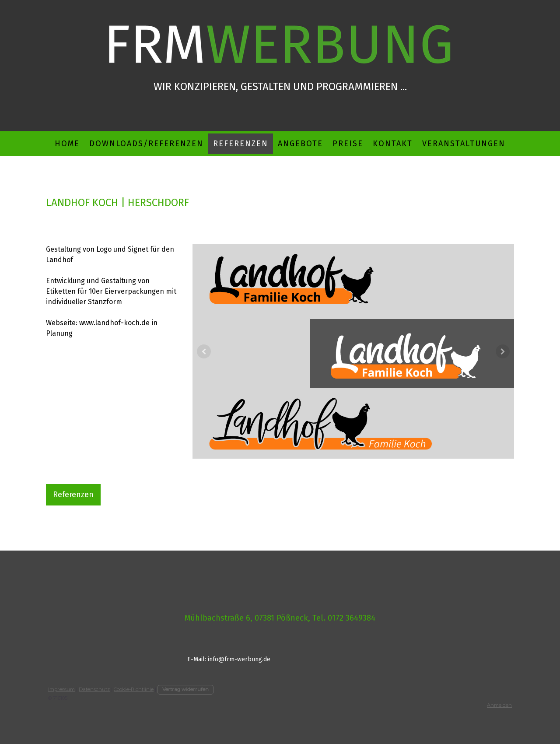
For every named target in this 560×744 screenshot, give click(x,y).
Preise (348, 144)
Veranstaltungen (464, 144)
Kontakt (393, 144)
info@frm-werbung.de (239, 659)
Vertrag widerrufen (185, 689)
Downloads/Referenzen (146, 144)
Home (67, 144)
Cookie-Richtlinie (134, 689)
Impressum (61, 689)
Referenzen (241, 144)
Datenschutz (94, 689)
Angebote (300, 144)
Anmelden (499, 705)
